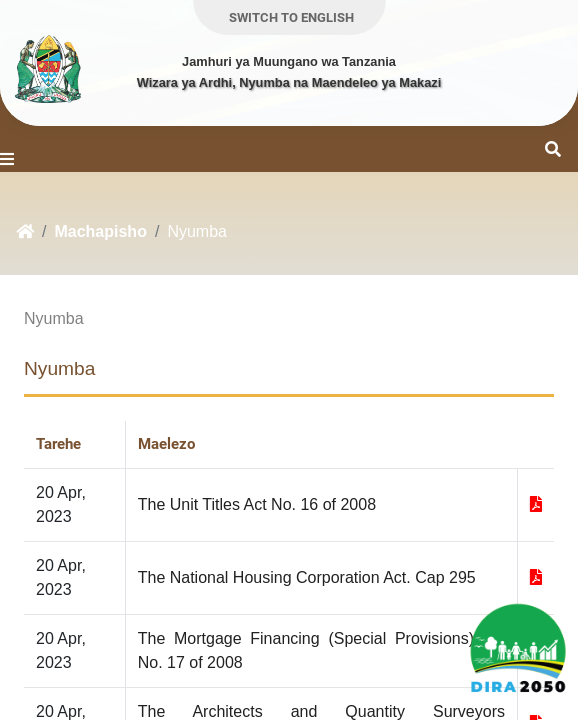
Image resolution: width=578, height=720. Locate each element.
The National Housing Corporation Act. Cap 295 (307, 577)
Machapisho (100, 231)
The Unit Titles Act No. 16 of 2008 (257, 504)
